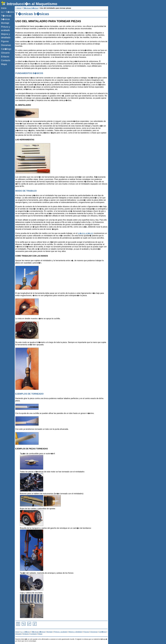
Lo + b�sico (7, 12)
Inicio (4, 8)
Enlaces (5, 57)
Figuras (5, 41)
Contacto (6, 60)
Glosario (5, 53)
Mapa (4, 64)
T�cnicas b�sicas (6, 17)
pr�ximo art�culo (86, 233)
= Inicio (18, 8)
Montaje (5, 23)
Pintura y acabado (6, 29)
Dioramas (6, 45)
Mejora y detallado (6, 36)
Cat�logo (6, 49)
